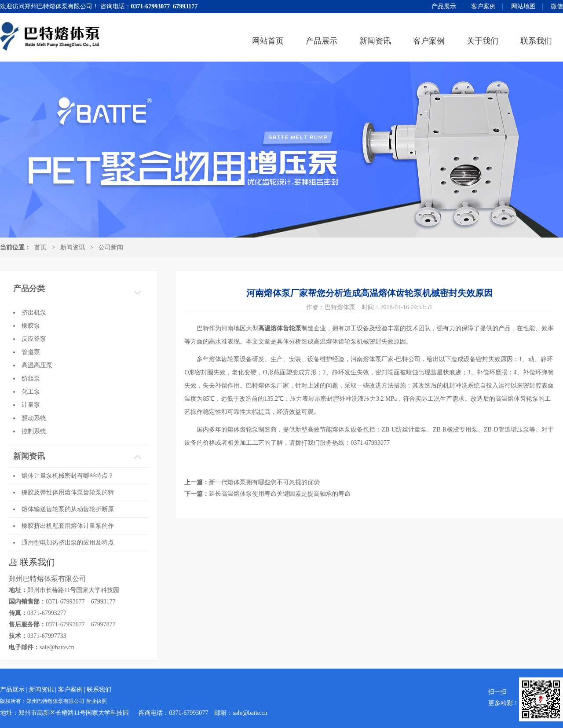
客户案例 (483, 6)
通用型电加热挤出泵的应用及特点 (68, 543)
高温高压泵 (37, 365)
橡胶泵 (31, 326)
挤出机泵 (34, 313)
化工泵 (31, 392)
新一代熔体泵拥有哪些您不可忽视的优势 (264, 482)
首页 (40, 247)
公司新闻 (111, 247)
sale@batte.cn (57, 647)
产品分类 (29, 289)
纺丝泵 (31, 379)
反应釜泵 (34, 339)
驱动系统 (34, 418)
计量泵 (31, 405)
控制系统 (34, 431)
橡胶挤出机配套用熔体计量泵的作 (68, 526)
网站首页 (268, 41)
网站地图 (523, 6)
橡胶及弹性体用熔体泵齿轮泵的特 (68, 492)
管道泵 (31, 352)
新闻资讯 (375, 41)
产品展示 (444, 6)
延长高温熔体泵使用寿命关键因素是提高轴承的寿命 (280, 494)
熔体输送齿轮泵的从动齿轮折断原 (68, 509)
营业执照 (96, 701)
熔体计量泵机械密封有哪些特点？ (68, 476)
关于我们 (483, 41)
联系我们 (536, 41)
